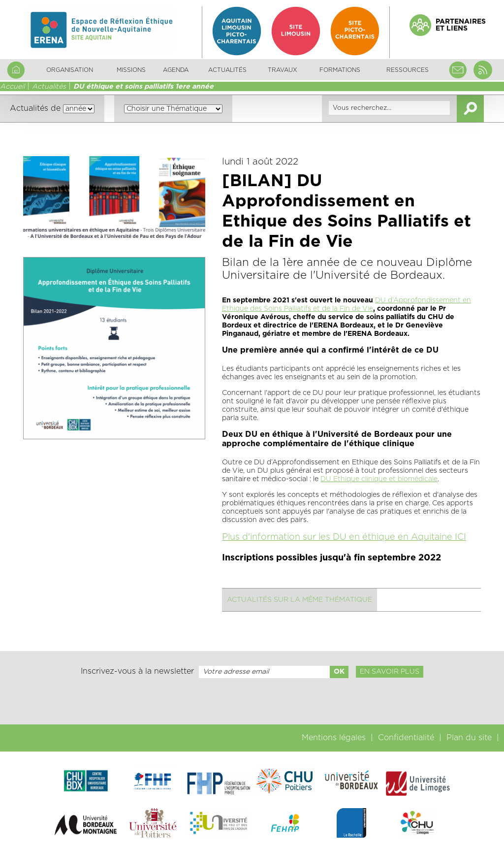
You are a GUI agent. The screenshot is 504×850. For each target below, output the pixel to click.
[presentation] (252, 701)
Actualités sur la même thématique (299, 600)
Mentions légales (334, 738)
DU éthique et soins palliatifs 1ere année (143, 87)
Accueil (12, 87)
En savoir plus (390, 672)
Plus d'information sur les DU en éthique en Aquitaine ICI (344, 537)
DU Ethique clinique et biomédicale (379, 479)
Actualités (227, 70)
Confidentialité (406, 738)
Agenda (176, 70)
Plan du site (469, 738)
